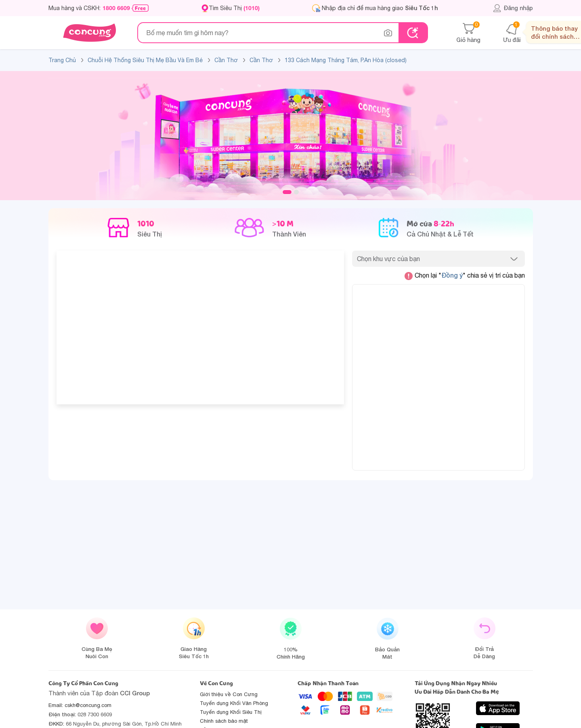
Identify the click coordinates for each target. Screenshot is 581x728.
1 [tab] (287, 192)
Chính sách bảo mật (224, 721)
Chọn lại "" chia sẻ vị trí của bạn (465, 276)
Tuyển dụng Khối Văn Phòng (234, 703)
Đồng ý (452, 275)
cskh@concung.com (88, 705)
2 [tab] (296, 192)
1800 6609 (116, 8)
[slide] (291, 135)
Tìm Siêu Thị (234, 8)
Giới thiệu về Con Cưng (229, 694)
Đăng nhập (513, 8)
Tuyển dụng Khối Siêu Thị (231, 712)
